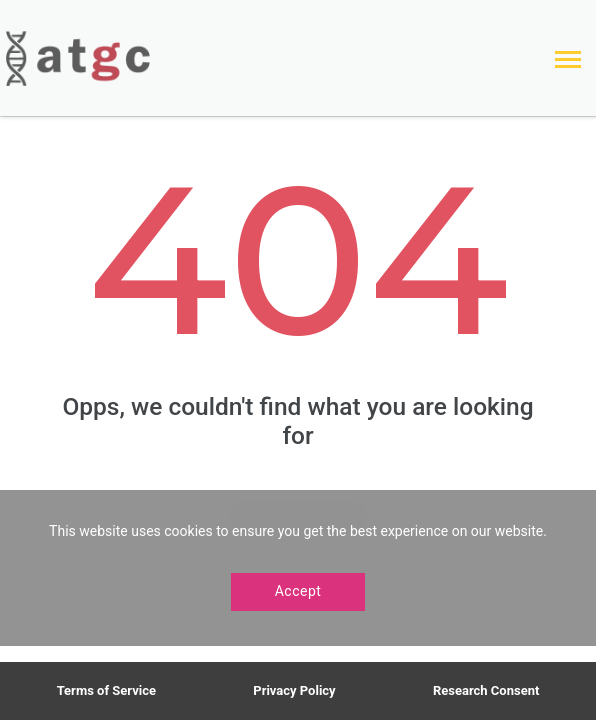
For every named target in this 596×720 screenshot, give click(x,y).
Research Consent (486, 690)
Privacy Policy (294, 690)
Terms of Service (106, 690)
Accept (298, 591)
